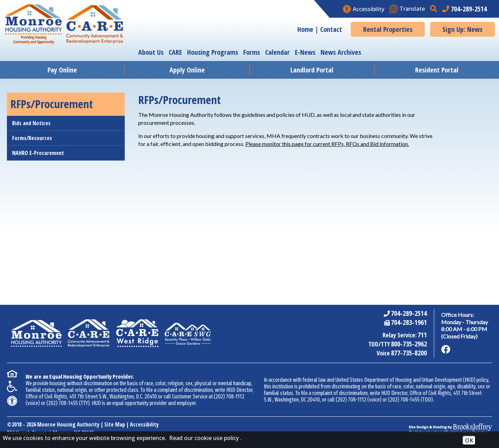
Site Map (115, 424)
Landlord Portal (312, 70)
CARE (175, 52)
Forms (252, 52)
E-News (305, 52)
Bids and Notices (31, 123)
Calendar (277, 52)
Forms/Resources (32, 138)
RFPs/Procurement (52, 104)
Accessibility (144, 424)
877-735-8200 (409, 353)
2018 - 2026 (24, 424)
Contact (331, 29)
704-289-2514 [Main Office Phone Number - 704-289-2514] (409, 313)
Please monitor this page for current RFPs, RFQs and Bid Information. (327, 144)
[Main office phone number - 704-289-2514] (465, 9)
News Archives (341, 52)
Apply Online (187, 70)
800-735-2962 (409, 344)
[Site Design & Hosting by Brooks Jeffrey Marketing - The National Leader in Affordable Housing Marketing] (450, 429)
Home (305, 29)
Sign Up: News (462, 29)
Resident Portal (437, 70)
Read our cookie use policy (204, 438)
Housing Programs (213, 52)
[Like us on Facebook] (446, 350)
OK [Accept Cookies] (469, 440)
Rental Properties (388, 29)
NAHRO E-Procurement (38, 153)
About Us (151, 52)
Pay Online (62, 70)
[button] (434, 9)
